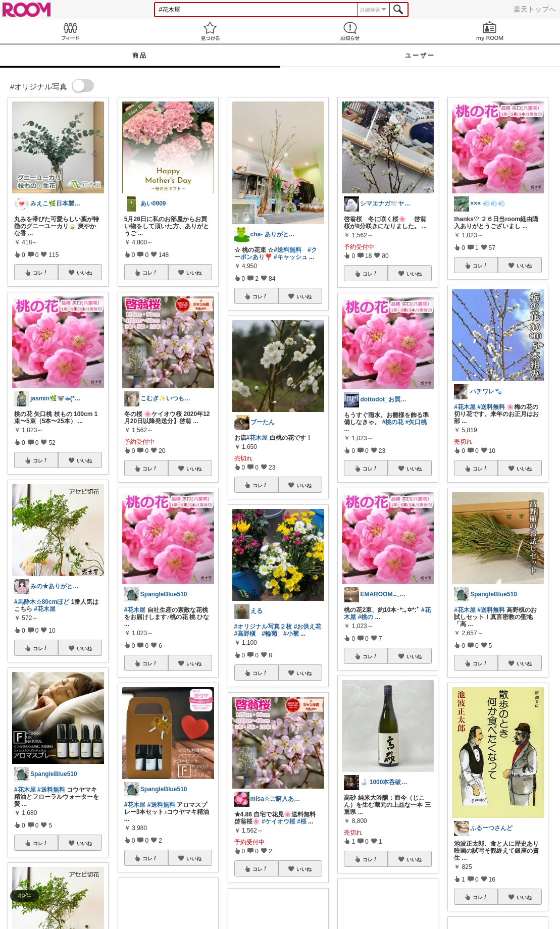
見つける (210, 31)
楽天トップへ (535, 9)
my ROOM (490, 31)
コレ (40, 273)
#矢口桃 (416, 422)
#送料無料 (51, 790)
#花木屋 (45, 609)
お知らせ (350, 31)
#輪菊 (269, 634)
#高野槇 (245, 634)
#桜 (302, 821)
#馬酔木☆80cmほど (42, 602)
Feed (70, 31)
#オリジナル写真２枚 (263, 627)
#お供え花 (308, 627)
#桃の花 (393, 422)
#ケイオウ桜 (278, 821)
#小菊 (291, 634)
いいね (84, 273)
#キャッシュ (291, 257)
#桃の (366, 617)
